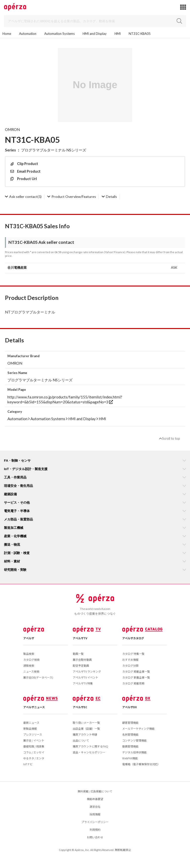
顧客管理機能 (130, 723)
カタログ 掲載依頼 (133, 683)
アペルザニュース (34, 707)
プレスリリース (33, 734)
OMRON (12, 129)
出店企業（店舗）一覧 (86, 728)
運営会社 (95, 806)
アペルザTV (80, 638)
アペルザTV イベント (85, 677)
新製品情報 (30, 728)
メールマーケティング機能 (138, 728)
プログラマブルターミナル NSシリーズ (54, 150)
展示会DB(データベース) (38, 677)
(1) (23, 196)
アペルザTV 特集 (83, 683)
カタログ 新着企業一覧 (136, 677)
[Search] (95, 21)
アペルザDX (130, 707)
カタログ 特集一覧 (133, 654)
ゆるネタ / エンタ (34, 758)
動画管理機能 (130, 746)
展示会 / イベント (34, 740)
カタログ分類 (130, 665)
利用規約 (95, 829)
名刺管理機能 (130, 734)
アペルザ (29, 638)
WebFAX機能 (130, 758)
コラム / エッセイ (34, 752)
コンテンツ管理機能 (134, 740)
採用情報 (95, 814)
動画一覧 (78, 654)
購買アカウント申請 (85, 734)
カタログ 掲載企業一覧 (136, 671)
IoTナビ (28, 764)
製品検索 (29, 654)
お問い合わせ (95, 837)
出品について (81, 740)
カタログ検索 (31, 660)
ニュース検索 (31, 671)
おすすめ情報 (130, 660)
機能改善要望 (95, 799)
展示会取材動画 (82, 660)
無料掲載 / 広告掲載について (95, 791)
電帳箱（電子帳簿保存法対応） (141, 764)
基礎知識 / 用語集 (34, 746)
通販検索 (29, 665)
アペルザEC (80, 707)
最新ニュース (31, 723)
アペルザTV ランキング (87, 671)
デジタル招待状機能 (134, 752)
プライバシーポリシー (95, 822)
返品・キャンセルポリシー (89, 752)
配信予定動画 (81, 665)
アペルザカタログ (133, 638)
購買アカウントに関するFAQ (90, 746)
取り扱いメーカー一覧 (86, 723)
